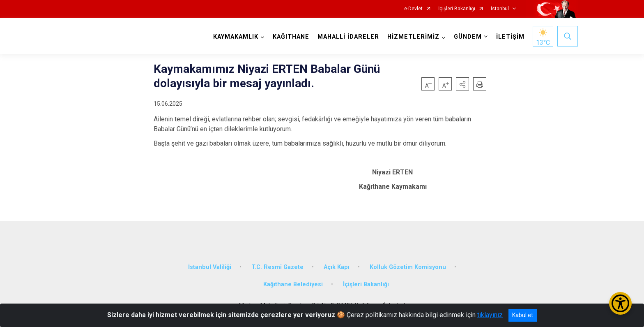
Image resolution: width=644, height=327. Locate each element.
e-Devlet (413, 9)
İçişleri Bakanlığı (457, 9)
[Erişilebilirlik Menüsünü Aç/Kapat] (620, 303)
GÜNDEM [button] (468, 37)
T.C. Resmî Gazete (277, 267)
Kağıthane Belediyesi (293, 284)
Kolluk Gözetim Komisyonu (408, 267)
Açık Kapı (337, 267)
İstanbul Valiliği (210, 267)
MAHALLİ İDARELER (348, 37)
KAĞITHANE (291, 37)
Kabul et (523, 315)
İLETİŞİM (510, 37)
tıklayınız (490, 315)
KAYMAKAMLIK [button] (236, 37)
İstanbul (500, 9)
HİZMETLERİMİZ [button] (413, 37)
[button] (462, 84)
